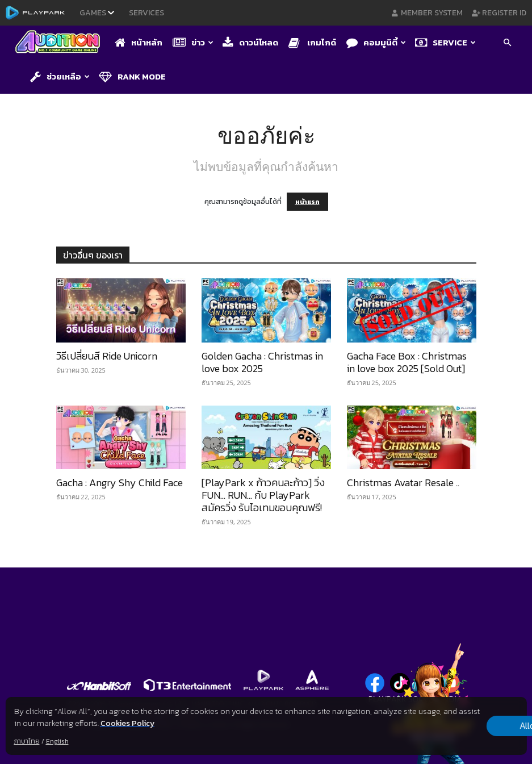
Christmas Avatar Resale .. (403, 483)
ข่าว (193, 42)
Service (445, 42)
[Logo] (60, 43)
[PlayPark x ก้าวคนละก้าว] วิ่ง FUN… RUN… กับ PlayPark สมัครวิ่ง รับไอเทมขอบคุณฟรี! (263, 495)
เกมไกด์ (312, 42)
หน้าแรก (307, 202)
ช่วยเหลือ (60, 76)
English (57, 741)
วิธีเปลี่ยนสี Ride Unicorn (107, 356)
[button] (507, 43)
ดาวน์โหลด (250, 42)
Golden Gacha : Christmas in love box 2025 (262, 362)
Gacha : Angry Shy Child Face (120, 483)
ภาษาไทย (26, 741)
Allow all (467, 726)
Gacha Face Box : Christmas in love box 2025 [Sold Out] (407, 362)
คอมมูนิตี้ (376, 42)
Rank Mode (132, 76)
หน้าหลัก (139, 42)
